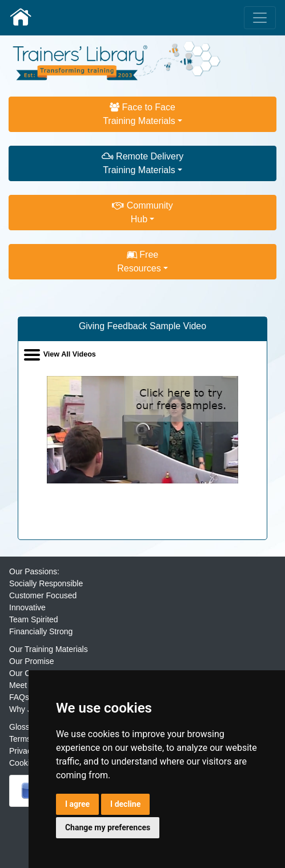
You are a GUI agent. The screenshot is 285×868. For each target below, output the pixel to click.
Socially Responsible (46, 583)
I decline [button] (125, 804)
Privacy (22, 751)
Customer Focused (43, 595)
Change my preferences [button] (108, 827)
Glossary (25, 727)
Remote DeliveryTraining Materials (143, 163)
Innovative (27, 607)
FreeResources (139, 261)
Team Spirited (34, 619)
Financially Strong (41, 631)
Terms (20, 739)
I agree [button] (77, 804)
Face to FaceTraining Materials (139, 114)
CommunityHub (142, 212)
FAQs (19, 697)
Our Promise (32, 661)
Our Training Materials (49, 649)
